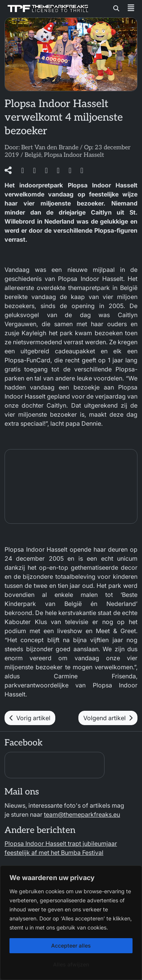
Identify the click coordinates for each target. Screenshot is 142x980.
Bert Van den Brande (50, 148)
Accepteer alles (71, 945)
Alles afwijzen (71, 964)
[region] (71, 923)
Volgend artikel (108, 718)
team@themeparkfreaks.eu (82, 814)
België (33, 155)
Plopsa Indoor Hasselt (74, 155)
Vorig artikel (30, 718)
